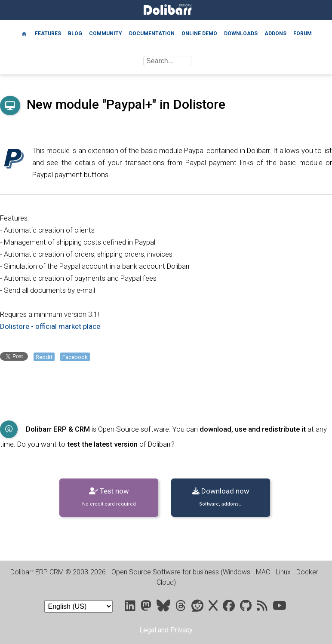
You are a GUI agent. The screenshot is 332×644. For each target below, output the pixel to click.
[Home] (24, 33)
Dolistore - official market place (50, 326)
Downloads (241, 34)
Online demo (199, 34)
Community (106, 34)
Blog (75, 34)
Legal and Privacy (166, 630)
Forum (303, 34)
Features (48, 34)
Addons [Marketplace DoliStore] (275, 34)
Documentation (152, 34)
